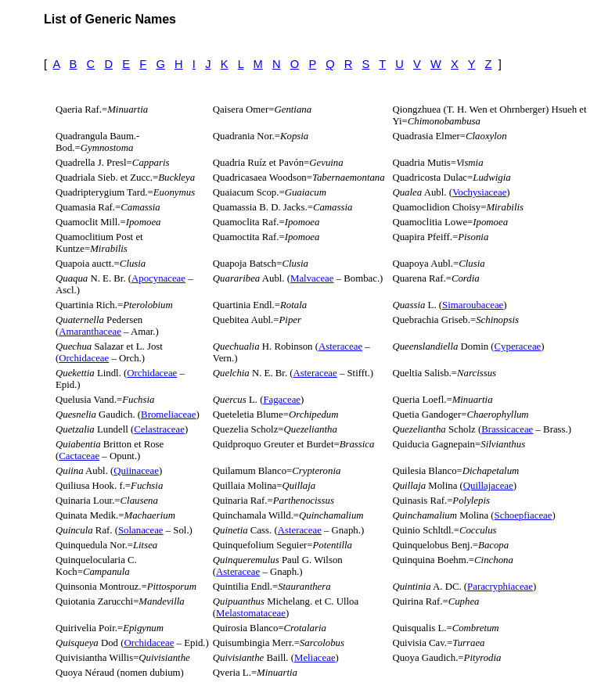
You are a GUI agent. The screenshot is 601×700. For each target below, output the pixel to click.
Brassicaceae (507, 429)
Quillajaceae (488, 486)
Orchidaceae (84, 358)
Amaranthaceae (90, 332)
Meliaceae (315, 658)
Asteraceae (340, 346)
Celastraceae (159, 429)
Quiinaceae (136, 471)
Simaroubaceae (473, 305)
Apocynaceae (158, 278)
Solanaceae (141, 530)
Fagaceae (282, 400)
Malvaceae (312, 278)
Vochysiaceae (479, 192)
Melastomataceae (251, 613)
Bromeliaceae (168, 415)
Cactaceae (79, 456)
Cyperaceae (518, 346)
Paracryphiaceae (500, 587)
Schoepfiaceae (524, 515)
